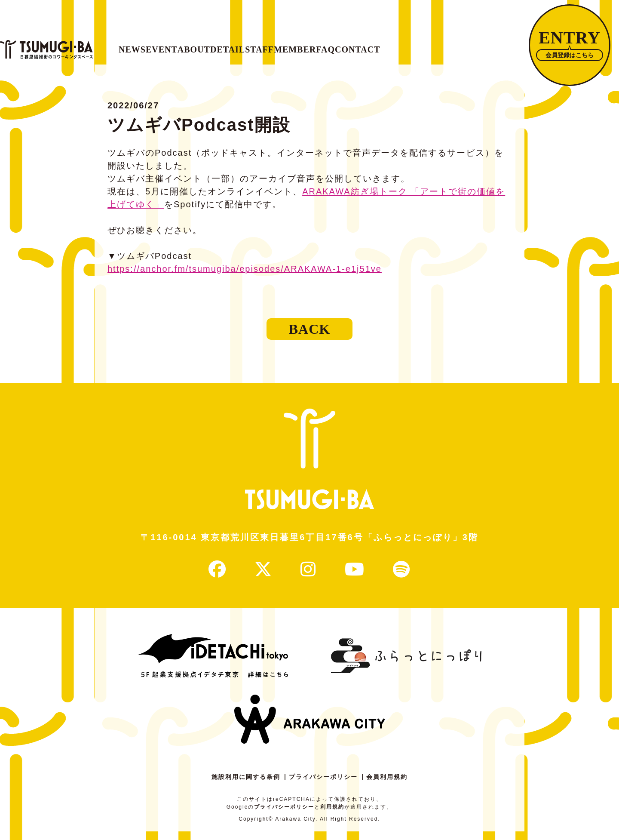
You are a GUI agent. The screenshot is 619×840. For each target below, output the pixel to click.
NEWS (152, 45)
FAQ (485, 45)
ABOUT (260, 45)
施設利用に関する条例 (246, 785)
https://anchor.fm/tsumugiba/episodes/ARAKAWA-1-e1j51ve (245, 277)
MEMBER (431, 45)
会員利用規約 (387, 785)
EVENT (205, 45)
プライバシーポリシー (323, 785)
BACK (309, 338)
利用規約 (332, 815)
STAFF (372, 45)
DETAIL (317, 45)
